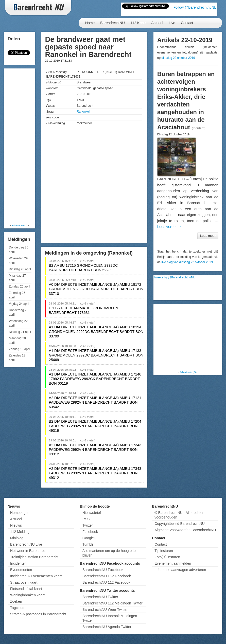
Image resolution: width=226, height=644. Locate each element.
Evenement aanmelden (173, 563)
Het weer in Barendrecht (29, 551)
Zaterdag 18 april (17, 358)
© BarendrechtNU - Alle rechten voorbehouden (179, 515)
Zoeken (16, 601)
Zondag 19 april (19, 349)
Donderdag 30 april (19, 250)
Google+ (89, 538)
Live (172, 23)
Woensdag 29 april (18, 261)
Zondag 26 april (19, 287)
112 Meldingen (22, 532)
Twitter (88, 525)
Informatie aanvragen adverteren (180, 570)
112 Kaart (138, 23)
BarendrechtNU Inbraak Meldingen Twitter (110, 618)
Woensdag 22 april (18, 323)
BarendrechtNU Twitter (100, 597)
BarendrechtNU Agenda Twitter (107, 627)
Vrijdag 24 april (19, 304)
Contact (187, 23)
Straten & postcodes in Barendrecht (38, 614)
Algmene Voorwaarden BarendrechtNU (185, 530)
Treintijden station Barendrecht (34, 557)
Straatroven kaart (24, 582)
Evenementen (21, 570)
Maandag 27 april (17, 278)
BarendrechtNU (112, 23)
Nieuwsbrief (92, 513)
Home (90, 23)
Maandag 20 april (17, 341)
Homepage (19, 513)
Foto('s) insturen (167, 557)
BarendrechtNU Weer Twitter (105, 610)
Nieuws (16, 525)
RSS (86, 519)
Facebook (90, 532)
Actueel (157, 23)
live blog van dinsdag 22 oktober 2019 (187, 262)
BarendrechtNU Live (26, 544)
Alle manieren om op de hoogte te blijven (109, 553)
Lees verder (169, 227)
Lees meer (208, 236)
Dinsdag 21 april (20, 332)
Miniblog (17, 538)
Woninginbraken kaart (27, 595)
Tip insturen (164, 551)
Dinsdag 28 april (20, 269)
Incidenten (18, 563)
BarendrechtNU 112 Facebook (106, 582)
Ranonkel (83, 112)
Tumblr (88, 544)
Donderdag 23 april (19, 312)
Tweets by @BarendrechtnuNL (174, 277)
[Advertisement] (25, 146)
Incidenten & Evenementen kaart (36, 576)
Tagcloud (17, 608)
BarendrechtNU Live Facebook (107, 576)
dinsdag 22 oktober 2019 (178, 58)
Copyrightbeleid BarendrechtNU (180, 524)
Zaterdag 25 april (17, 295)
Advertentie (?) (19, 225)
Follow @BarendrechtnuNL (195, 7)
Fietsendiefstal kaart (26, 589)
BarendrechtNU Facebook (103, 570)
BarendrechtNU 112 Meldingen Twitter (112, 603)
